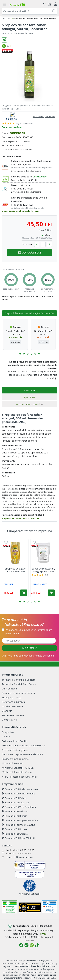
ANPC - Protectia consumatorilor (20, 777)
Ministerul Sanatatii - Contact (18, 772)
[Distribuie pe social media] (4, 40)
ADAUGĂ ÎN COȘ (29, 253)
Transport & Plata (11, 697)
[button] (20, 354)
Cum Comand (9, 689)
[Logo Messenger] (26, 945)
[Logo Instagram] (32, 945)
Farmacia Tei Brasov (14, 829)
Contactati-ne (9, 720)
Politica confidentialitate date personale (24, 745)
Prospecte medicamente (15, 759)
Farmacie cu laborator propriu (18, 693)
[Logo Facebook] (21, 945)
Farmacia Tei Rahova (15, 811)
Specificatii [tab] (29, 397)
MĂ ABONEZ (30, 648)
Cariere (6, 736)
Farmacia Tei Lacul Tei (15, 802)
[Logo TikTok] (37, 945)
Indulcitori (5, 19)
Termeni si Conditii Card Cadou (19, 684)
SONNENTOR (17, 133)
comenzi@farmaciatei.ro (19, 857)
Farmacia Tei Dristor (14, 798)
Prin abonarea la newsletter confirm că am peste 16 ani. (29, 632)
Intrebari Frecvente (12, 706)
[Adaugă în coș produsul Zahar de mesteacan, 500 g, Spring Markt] (51, 593)
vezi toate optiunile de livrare (20, 211)
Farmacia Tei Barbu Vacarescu (20, 789)
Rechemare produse (13, 715)
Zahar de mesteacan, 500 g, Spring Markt (43, 570)
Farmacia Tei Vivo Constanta (19, 807)
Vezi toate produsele (44, 116)
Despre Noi (8, 732)
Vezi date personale (28, 656)
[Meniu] (4, 4)
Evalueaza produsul (12, 127)
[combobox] (29, 11)
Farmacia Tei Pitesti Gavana (18, 825)
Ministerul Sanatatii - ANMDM (18, 768)
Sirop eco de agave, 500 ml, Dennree (15, 570)
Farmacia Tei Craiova (15, 834)
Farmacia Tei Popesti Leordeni (20, 820)
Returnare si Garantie (14, 702)
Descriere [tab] (29, 390)
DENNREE (8, 584)
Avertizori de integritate (15, 750)
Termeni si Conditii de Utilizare (19, 680)
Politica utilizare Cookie (15, 741)
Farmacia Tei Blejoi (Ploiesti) (19, 838)
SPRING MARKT (39, 584)
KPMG (43, 934)
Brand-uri (7, 711)
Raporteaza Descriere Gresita (20, 518)
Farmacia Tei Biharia (14, 816)
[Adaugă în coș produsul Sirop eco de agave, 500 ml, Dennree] (24, 593)
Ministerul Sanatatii (13, 763)
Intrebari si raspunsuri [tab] (29, 404)
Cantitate (27, 244)
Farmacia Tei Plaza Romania (19, 793)
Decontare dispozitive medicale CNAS (22, 754)
